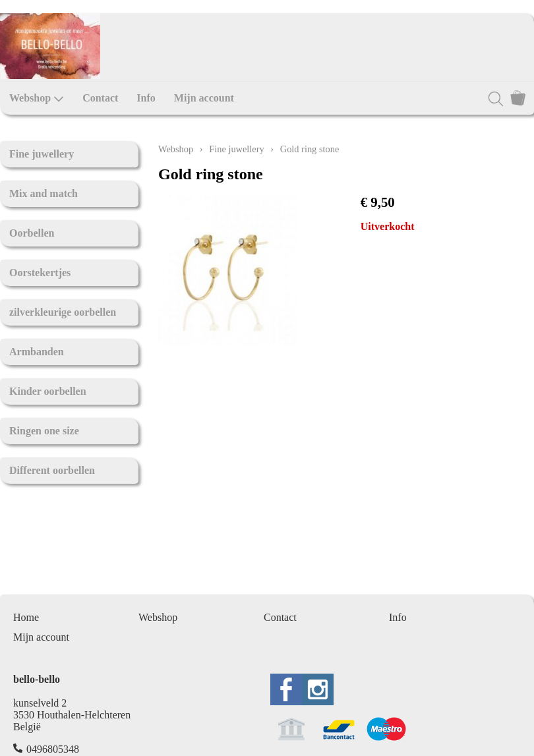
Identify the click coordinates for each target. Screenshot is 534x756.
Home (26, 617)
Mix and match (44, 193)
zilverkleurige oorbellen (63, 312)
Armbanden (37, 352)
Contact (100, 98)
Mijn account (204, 98)
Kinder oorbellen (48, 391)
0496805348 (53, 749)
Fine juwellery (42, 154)
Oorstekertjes (40, 273)
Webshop (37, 98)
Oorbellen (32, 233)
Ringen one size (44, 431)
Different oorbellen (52, 470)
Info (146, 98)
